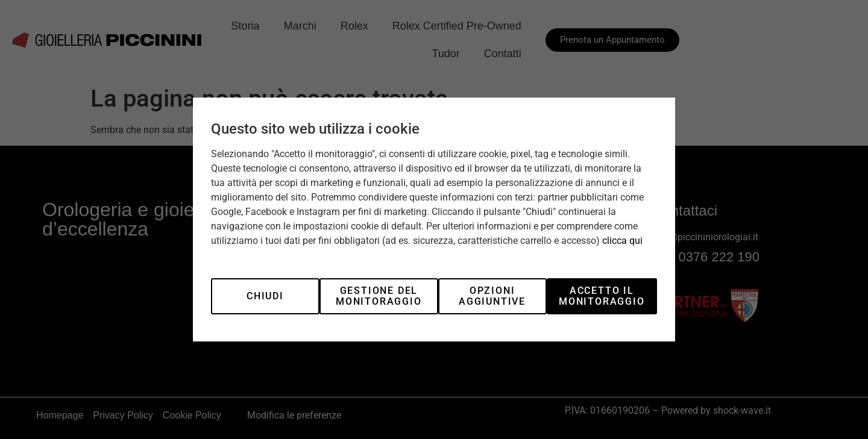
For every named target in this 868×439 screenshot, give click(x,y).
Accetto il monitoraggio (602, 296)
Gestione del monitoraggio (379, 296)
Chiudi (265, 296)
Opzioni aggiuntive (492, 296)
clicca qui (622, 241)
